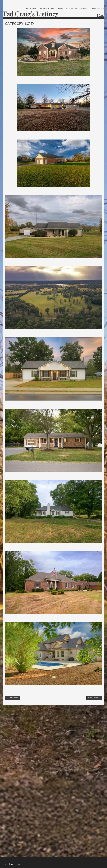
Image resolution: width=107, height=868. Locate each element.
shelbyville (27, 9)
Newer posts (94, 698)
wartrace (75, 9)
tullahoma (58, 9)
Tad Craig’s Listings (30, 14)
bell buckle (67, 9)
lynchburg (100, 9)
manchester (48, 9)
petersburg (91, 9)
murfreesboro (38, 9)
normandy (83, 9)
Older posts (12, 698)
